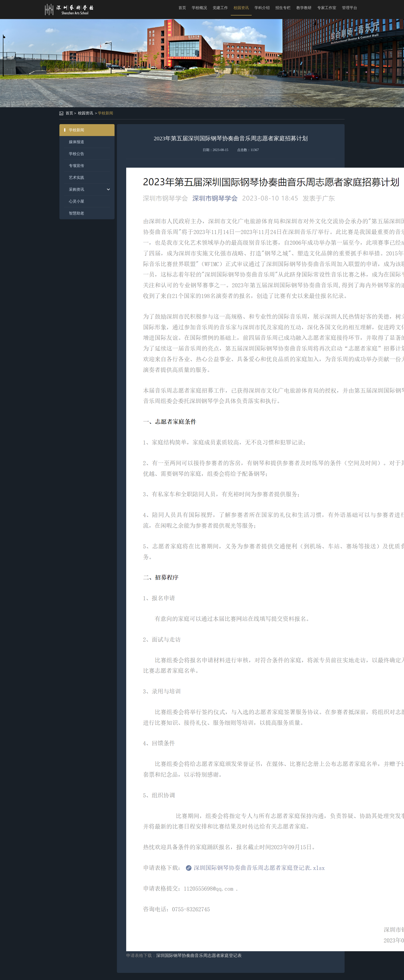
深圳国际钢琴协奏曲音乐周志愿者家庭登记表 (199, 956)
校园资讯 (241, 8)
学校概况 (199, 8)
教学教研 (304, 8)
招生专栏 (283, 8)
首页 (182, 8)
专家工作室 (327, 8)
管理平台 (350, 8)
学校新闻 (106, 113)
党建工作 (220, 8)
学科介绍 (262, 8)
